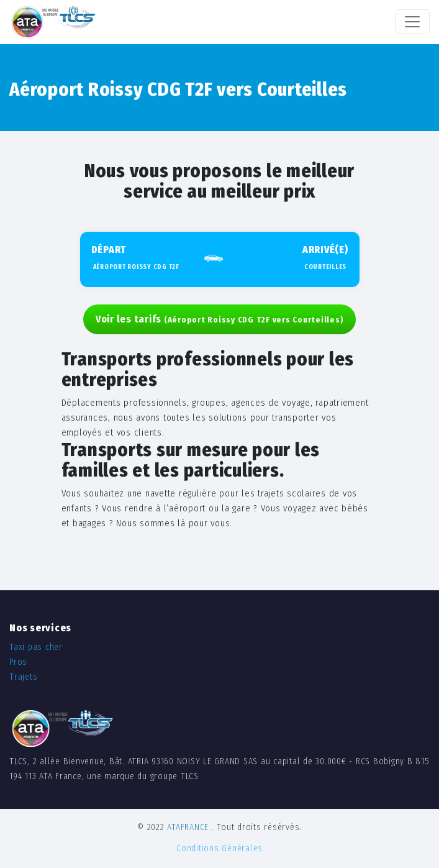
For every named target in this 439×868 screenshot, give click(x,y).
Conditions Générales (219, 848)
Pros (18, 662)
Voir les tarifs (220, 319)
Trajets (23, 677)
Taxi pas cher (36, 647)
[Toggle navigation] (412, 22)
